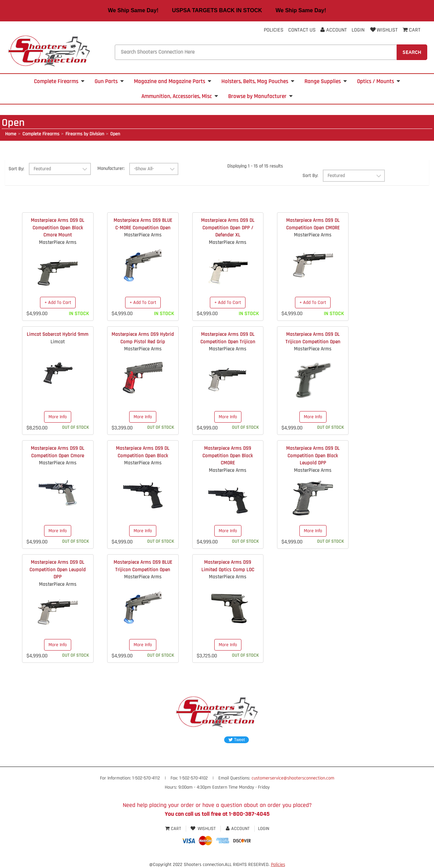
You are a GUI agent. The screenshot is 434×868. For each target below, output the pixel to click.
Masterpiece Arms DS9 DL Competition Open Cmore (58, 452)
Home (11, 134)
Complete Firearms (59, 81)
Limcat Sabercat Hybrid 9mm (58, 334)
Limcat (58, 342)
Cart (174, 829)
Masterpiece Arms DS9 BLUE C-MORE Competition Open (143, 224)
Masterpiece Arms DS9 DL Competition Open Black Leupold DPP (313, 456)
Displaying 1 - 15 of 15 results (255, 166)
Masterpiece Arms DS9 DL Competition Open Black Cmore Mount (58, 228)
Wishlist (383, 30)
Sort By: (16, 169)
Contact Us (302, 30)
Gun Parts (109, 81)
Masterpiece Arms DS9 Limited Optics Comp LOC (228, 566)
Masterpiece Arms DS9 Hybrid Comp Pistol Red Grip (143, 338)
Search (412, 52)
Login (358, 30)
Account (334, 30)
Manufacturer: (111, 169)
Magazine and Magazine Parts (173, 81)
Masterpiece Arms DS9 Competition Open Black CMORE (228, 456)
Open (115, 134)
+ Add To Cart (58, 303)
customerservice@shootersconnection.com (293, 778)
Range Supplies (326, 81)
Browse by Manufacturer (260, 96)
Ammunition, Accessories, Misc (180, 96)
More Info (58, 417)
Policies (274, 30)
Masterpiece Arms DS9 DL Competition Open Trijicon (228, 338)
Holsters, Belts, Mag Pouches (258, 81)
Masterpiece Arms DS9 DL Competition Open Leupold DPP (58, 570)
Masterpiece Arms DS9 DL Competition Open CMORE (313, 224)
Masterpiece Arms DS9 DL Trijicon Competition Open (313, 338)
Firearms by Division (85, 134)
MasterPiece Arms (58, 242)
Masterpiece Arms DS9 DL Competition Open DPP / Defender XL (228, 228)
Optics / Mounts (379, 81)
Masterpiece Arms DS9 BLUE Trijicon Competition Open (143, 566)
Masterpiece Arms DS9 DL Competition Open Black (143, 452)
